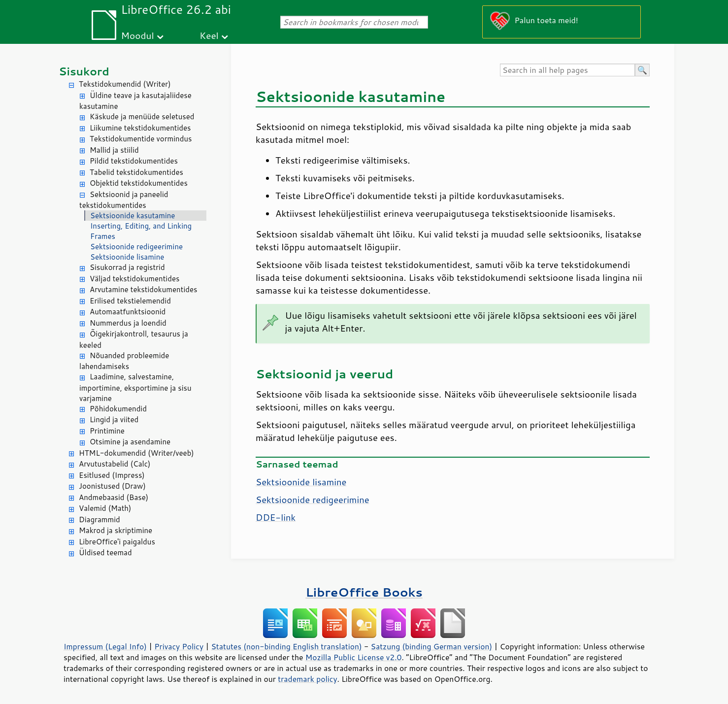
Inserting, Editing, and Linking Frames (141, 231)
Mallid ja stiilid (114, 150)
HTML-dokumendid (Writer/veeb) (136, 453)
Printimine (107, 431)
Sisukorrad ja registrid (127, 267)
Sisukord (84, 71)
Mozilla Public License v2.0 (354, 657)
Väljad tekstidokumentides (134, 279)
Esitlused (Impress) (112, 475)
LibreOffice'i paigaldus (117, 542)
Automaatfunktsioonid (128, 312)
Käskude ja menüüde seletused (142, 117)
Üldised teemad (105, 553)
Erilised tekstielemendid (130, 301)
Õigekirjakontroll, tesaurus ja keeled (134, 339)
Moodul (138, 35)
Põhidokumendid (118, 409)
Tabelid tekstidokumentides (136, 172)
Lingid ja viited (114, 419)
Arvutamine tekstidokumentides (143, 289)
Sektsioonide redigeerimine (136, 247)
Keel (209, 35)
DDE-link (276, 517)
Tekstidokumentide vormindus (141, 139)
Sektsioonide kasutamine (132, 216)
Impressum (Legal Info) (105, 646)
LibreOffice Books (364, 592)
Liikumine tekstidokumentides (140, 128)
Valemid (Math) (105, 508)
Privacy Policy (179, 646)
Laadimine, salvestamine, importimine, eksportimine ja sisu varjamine (135, 387)
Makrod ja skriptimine (116, 530)
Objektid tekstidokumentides (139, 183)
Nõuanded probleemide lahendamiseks (124, 361)
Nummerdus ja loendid (128, 323)
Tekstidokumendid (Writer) (125, 84)
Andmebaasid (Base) (114, 497)
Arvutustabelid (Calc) (115, 464)
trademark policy (307, 679)
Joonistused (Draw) (112, 486)
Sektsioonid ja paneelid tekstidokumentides (124, 200)
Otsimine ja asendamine (130, 442)
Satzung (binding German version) (432, 646)
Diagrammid (99, 520)
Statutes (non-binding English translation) (286, 646)
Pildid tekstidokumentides (134, 161)
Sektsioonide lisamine (127, 257)
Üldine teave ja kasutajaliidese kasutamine (135, 101)
